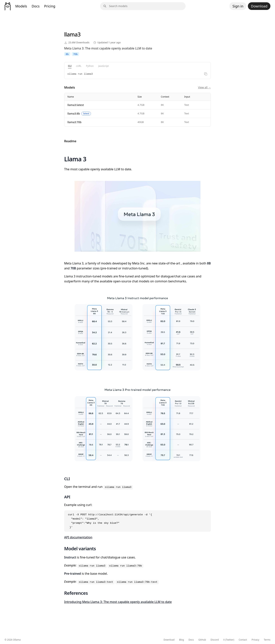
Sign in (238, 6)
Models (21, 6)
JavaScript (103, 66)
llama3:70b (74, 122)
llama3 (72, 34)
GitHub (202, 640)
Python (90, 66)
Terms (267, 640)
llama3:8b (74, 114)
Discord (215, 640)
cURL (79, 66)
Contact (243, 640)
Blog (182, 640)
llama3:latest (76, 105)
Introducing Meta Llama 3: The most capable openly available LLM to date (118, 602)
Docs (36, 6)
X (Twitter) (229, 640)
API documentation (78, 537)
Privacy (255, 640)
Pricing (50, 6)
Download (259, 6)
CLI (70, 66)
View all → (204, 87)
